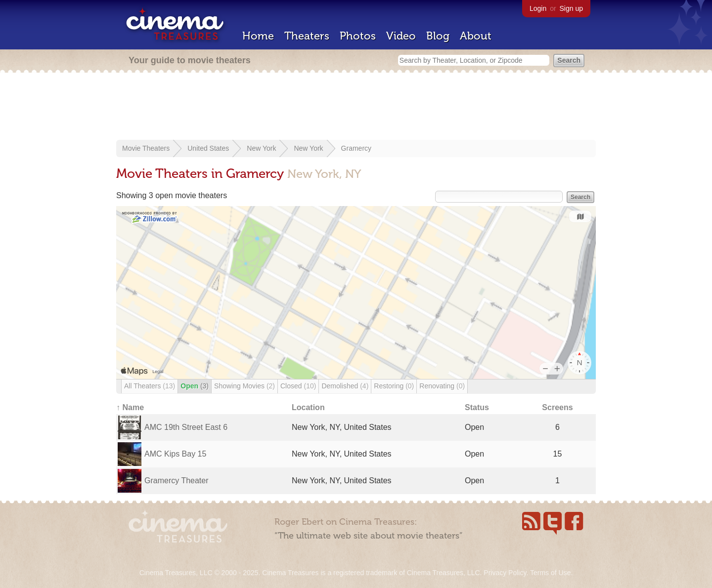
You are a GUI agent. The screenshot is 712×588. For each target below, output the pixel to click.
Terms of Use (550, 573)
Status (477, 407)
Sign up (571, 8)
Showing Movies (245, 386)
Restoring (394, 386)
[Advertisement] (356, 107)
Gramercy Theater (177, 481)
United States (208, 148)
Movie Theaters (146, 148)
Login (538, 8)
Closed (298, 386)
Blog (438, 36)
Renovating (442, 386)
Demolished (345, 386)
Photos (358, 36)
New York (261, 148)
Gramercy (356, 148)
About (476, 36)
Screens (557, 407)
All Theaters (150, 386)
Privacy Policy (505, 573)
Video (401, 36)
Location (308, 407)
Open (195, 386)
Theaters (307, 36)
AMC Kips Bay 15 (175, 454)
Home (258, 36)
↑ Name (130, 407)
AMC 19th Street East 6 (186, 427)
